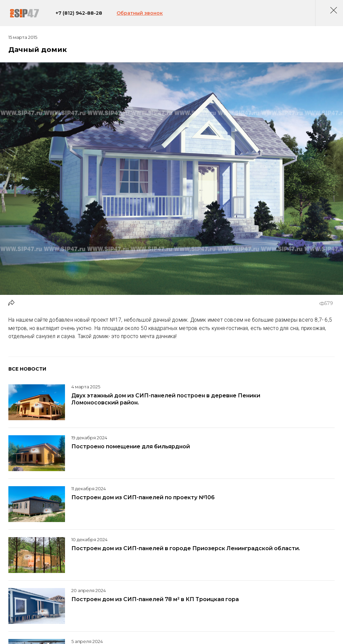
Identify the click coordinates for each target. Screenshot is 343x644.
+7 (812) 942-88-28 (83, 15)
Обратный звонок (144, 15)
